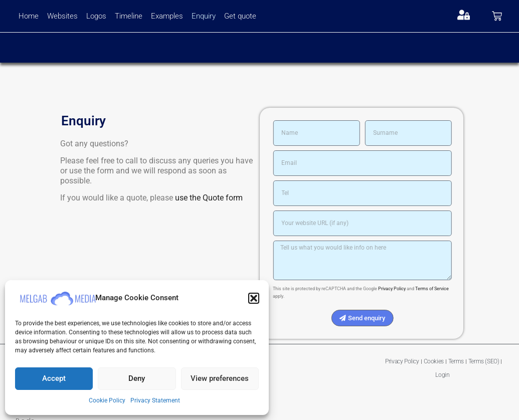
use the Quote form (200, 198)
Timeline (129, 16)
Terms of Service (441, 289)
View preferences (220, 378)
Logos (96, 16)
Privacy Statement (155, 400)
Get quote (240, 16)
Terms (456, 361)
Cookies (434, 361)
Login (442, 375)
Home (29, 16)
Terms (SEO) (484, 361)
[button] (254, 298)
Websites (62, 16)
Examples (167, 16)
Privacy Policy (400, 289)
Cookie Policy (107, 400)
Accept (54, 378)
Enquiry (204, 16)
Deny (137, 378)
